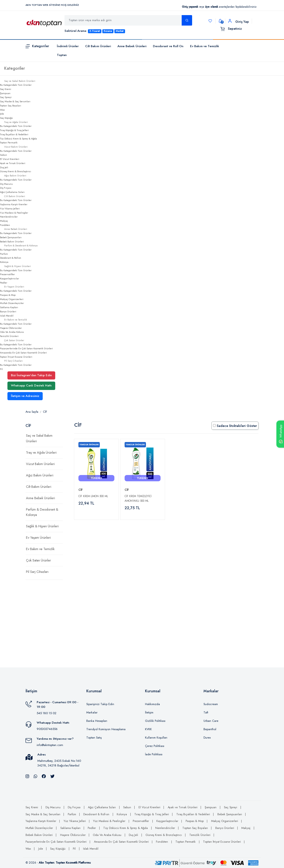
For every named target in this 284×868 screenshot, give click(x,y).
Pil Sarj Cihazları (37, 572)
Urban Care (211, 721)
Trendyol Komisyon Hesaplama (106, 729)
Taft (206, 713)
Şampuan (5, 93)
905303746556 (47, 729)
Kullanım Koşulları (156, 738)
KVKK (148, 729)
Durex (207, 738)
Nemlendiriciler (9, 217)
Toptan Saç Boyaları (11, 106)
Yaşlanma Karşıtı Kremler (14, 204)
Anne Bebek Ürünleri (132, 46)
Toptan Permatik (9, 142)
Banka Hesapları (97, 721)
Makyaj (4, 221)
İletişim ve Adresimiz (25, 396)
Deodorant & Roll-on (11, 258)
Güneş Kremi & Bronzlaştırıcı (16, 171)
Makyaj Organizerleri (12, 299)
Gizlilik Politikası (155, 721)
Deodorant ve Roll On (168, 46)
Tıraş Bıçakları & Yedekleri (14, 134)
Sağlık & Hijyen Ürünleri (42, 526)
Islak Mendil (7, 316)
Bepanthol (210, 729)
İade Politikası (154, 754)
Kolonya (4, 262)
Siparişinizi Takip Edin (100, 704)
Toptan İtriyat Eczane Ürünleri (16, 357)
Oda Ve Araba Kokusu (12, 332)
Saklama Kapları (9, 307)
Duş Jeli (4, 167)
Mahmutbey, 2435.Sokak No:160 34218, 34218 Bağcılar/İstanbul (59, 763)
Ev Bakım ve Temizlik (205, 46)
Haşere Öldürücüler (11, 328)
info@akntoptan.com (50, 745)
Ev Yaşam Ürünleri (38, 538)
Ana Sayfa (32, 412)
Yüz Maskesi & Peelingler (14, 213)
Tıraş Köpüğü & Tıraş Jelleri (14, 130)
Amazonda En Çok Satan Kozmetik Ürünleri (23, 353)
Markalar (92, 713)
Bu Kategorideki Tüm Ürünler (16, 85)
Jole (2, 114)
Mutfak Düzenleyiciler (12, 303)
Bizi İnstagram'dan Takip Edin (31, 375)
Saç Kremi (6, 89)
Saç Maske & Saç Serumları (15, 101)
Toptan (62, 55)
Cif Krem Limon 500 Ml (93, 496)
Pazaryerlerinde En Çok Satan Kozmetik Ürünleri (26, 348)
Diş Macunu (6, 184)
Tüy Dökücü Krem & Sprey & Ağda (18, 139)
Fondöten (5, 225)
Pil (1, 369)
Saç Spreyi (6, 97)
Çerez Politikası (155, 746)
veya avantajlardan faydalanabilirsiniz (219, 7)
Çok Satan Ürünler (39, 560)
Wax (2, 110)
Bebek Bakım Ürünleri (12, 241)
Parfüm (4, 254)
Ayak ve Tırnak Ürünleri (13, 163)
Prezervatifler (7, 274)
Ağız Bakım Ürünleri (40, 475)
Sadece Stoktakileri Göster (235, 426)
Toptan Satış (94, 738)
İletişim (149, 713)
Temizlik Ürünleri (9, 336)
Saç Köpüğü (6, 118)
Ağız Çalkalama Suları (12, 192)
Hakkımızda (152, 704)
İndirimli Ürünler (68, 46)
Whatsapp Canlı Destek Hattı (31, 385)
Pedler (4, 283)
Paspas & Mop (8, 295)
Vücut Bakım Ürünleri (40, 464)
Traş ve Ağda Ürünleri (41, 452)
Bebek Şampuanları (11, 237)
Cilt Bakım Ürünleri (98, 46)
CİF (45, 412)
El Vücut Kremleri (10, 159)
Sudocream (211, 704)
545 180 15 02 (47, 713)
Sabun (3, 155)
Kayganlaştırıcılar (10, 278)
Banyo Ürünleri (8, 311)
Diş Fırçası (6, 188)
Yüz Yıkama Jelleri (10, 208)
